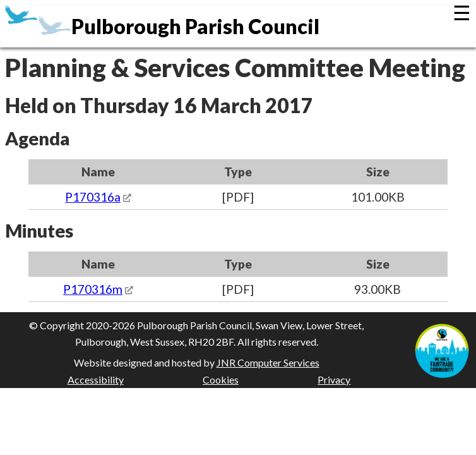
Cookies (221, 379)
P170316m (93, 289)
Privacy (334, 379)
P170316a (93, 197)
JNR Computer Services (268, 362)
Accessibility (96, 379)
